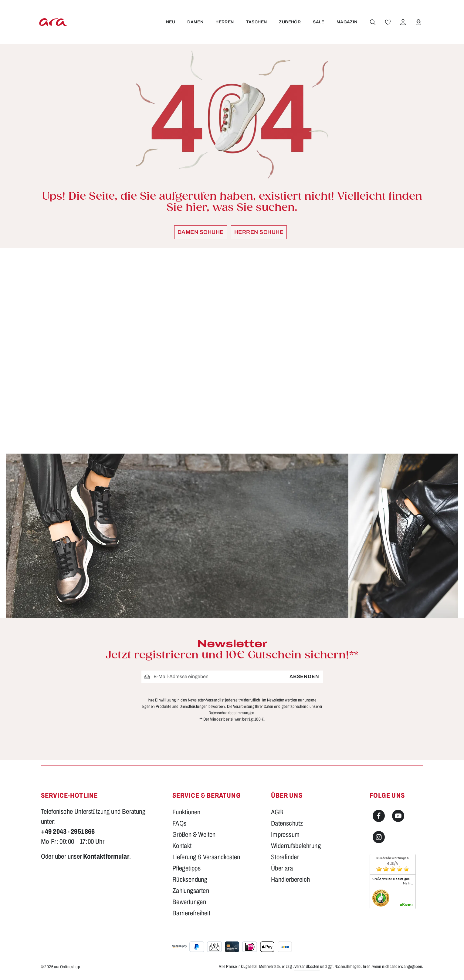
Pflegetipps (186, 868)
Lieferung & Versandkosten (206, 857)
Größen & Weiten (194, 835)
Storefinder (285, 857)
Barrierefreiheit (191, 913)
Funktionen (186, 812)
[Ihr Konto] (402, 22)
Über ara (282, 868)
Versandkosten (307, 966)
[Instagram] (379, 837)
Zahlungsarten (191, 891)
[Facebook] (379, 816)
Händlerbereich (291, 880)
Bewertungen (189, 902)
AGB (277, 812)
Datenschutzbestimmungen (232, 713)
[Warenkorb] (418, 22)
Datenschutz (287, 823)
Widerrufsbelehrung (296, 846)
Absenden (304, 676)
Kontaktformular (106, 857)
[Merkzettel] (387, 22)
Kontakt (182, 846)
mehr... (408, 883)
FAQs (180, 823)
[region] (232, 351)
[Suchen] (372, 22)
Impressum (285, 835)
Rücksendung (190, 880)
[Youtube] (398, 816)
